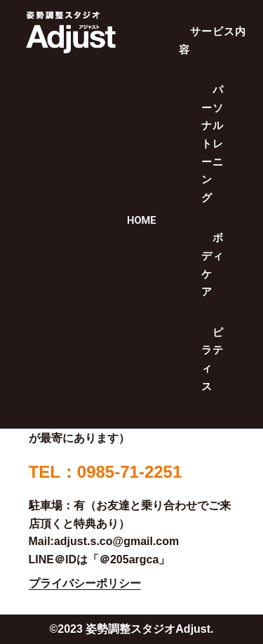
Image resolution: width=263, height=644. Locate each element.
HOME (142, 220)
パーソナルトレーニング (212, 144)
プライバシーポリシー (85, 583)
